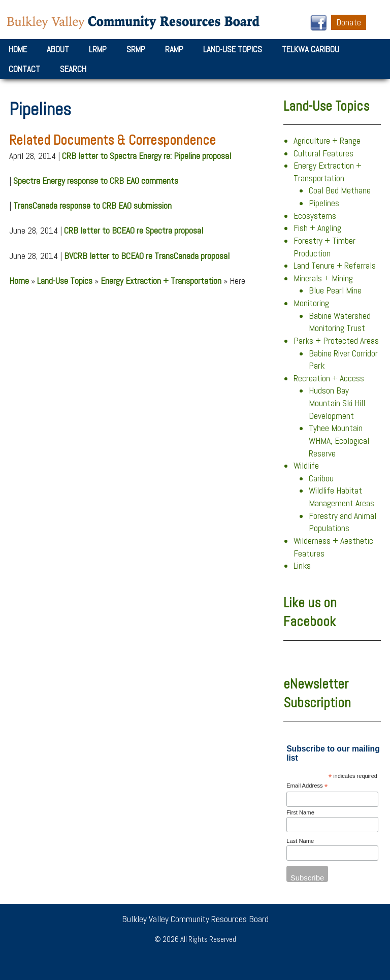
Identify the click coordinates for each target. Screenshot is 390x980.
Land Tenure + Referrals (335, 266)
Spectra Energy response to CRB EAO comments (96, 181)
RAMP (174, 49)
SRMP (136, 49)
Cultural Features (323, 153)
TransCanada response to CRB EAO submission (92, 206)
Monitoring (311, 303)
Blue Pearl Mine (335, 290)
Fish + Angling (317, 228)
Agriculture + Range (327, 141)
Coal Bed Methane (340, 190)
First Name (300, 812)
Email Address (307, 786)
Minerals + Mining (323, 278)
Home (18, 49)
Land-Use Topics (233, 49)
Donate (349, 22)
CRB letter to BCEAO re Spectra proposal (134, 231)
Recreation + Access (329, 378)
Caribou (321, 478)
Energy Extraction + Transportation (161, 281)
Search (73, 69)
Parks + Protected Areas (336, 341)
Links (302, 566)
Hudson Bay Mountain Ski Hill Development (337, 403)
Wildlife (306, 466)
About (58, 49)
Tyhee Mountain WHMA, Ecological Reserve (339, 440)
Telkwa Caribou (311, 49)
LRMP (98, 49)
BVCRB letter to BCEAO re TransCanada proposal (147, 256)
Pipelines (324, 203)
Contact (24, 69)
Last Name (300, 841)
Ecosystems (315, 216)
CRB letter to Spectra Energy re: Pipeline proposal (147, 156)
